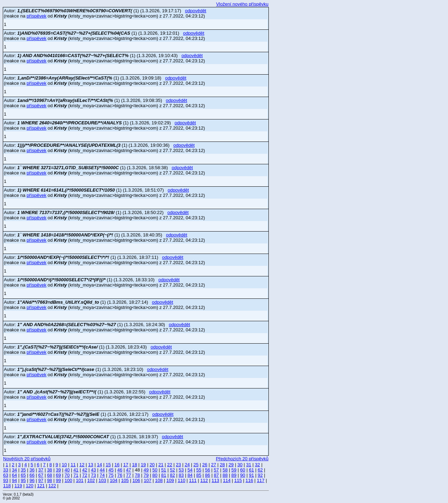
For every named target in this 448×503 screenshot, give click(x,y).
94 (14, 480)
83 (181, 475)
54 (190, 470)
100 (69, 480)
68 (49, 475)
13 (91, 465)
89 (234, 475)
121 (41, 486)
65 (23, 475)
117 (261, 480)
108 (159, 480)
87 (216, 475)
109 (170, 480)
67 (41, 475)
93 (6, 480)
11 (73, 465)
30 (240, 465)
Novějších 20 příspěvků (27, 459)
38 (49, 470)
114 (227, 480)
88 (225, 475)
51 (163, 470)
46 (120, 470)
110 (182, 480)
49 (146, 470)
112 (204, 480)
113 (216, 480)
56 (208, 470)
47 (128, 470)
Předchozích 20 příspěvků (242, 459)
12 (82, 465)
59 (234, 470)
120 (30, 486)
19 (143, 465)
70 (67, 475)
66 (32, 475)
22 (170, 465)
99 (58, 480)
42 (85, 470)
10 (64, 465)
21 (161, 465)
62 (260, 470)
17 (126, 465)
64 (14, 475)
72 (85, 475)
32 (257, 465)
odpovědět (196, 11)
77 (128, 475)
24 (187, 465)
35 (23, 470)
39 (58, 470)
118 (7, 486)
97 (41, 480)
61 (251, 470)
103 (102, 480)
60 (243, 470)
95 (23, 480)
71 (76, 475)
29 (231, 465)
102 (91, 480)
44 (102, 470)
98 (49, 480)
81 (163, 475)
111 (193, 480)
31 (248, 465)
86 (208, 475)
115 (238, 480)
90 (243, 475)
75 (111, 475)
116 (250, 480)
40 (67, 470)
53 (181, 470)
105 (125, 480)
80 (155, 475)
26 (205, 465)
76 (120, 475)
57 (216, 470)
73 (93, 475)
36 (32, 470)
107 (148, 480)
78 (137, 475)
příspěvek (36, 16)
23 (178, 465)
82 (172, 475)
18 (134, 465)
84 (190, 475)
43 (93, 470)
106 (136, 480)
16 (117, 465)
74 (102, 475)
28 (222, 465)
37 (41, 470)
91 (251, 475)
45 (111, 470)
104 (114, 480)
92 (260, 475)
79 (146, 475)
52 (172, 470)
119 (18, 486)
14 (99, 465)
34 (14, 470)
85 (199, 475)
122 (52, 486)
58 (225, 470)
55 (199, 470)
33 (6, 470)
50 (155, 470)
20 (152, 465)
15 (108, 465)
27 (213, 465)
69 (58, 475)
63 (6, 475)
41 (76, 470)
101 (80, 480)
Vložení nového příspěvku (242, 4)
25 (196, 465)
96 (32, 480)
